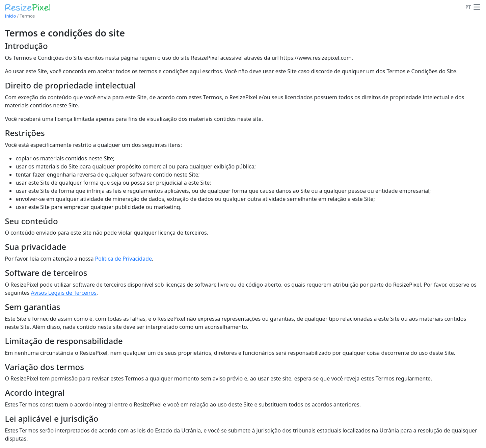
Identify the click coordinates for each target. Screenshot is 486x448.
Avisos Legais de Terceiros (63, 293)
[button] (477, 7)
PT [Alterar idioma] (468, 7)
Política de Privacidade (124, 259)
